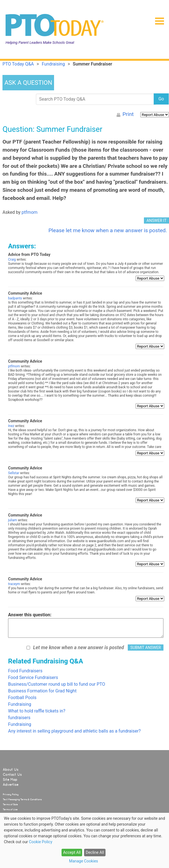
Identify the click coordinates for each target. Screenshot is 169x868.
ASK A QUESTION (28, 83)
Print (128, 114)
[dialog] (84, 840)
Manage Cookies (84, 861)
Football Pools (22, 698)
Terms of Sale (10, 804)
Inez (11, 426)
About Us (11, 770)
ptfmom (30, 212)
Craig (12, 260)
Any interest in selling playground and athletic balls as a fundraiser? (74, 731)
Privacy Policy (11, 794)
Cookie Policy (41, 842)
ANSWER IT (156, 220)
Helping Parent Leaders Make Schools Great (40, 43)
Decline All (95, 852)
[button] (157, 19)
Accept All (72, 852)
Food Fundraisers (25, 671)
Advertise (11, 785)
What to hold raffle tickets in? (37, 711)
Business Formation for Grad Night (42, 691)
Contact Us (12, 775)
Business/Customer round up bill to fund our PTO (57, 684)
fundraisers (19, 718)
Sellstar (14, 473)
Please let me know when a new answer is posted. (108, 230)
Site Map (10, 780)
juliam (13, 520)
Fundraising (20, 704)
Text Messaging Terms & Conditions (22, 799)
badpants (15, 298)
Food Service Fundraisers (33, 677)
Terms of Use (10, 809)
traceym (14, 584)
